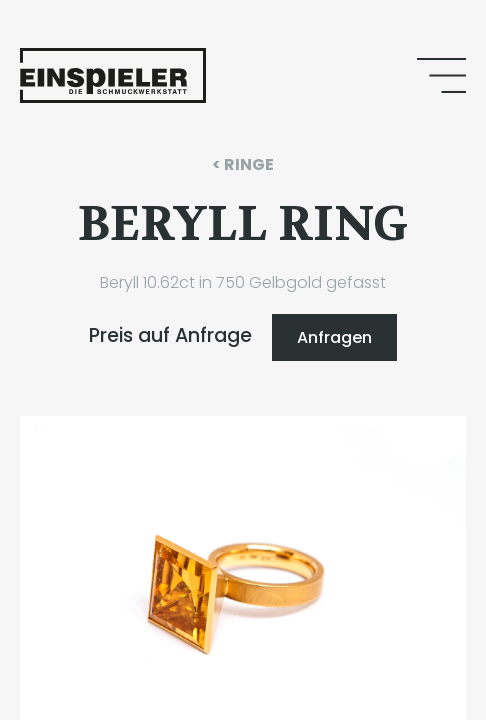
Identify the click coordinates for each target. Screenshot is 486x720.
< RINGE (243, 164)
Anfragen (334, 337)
